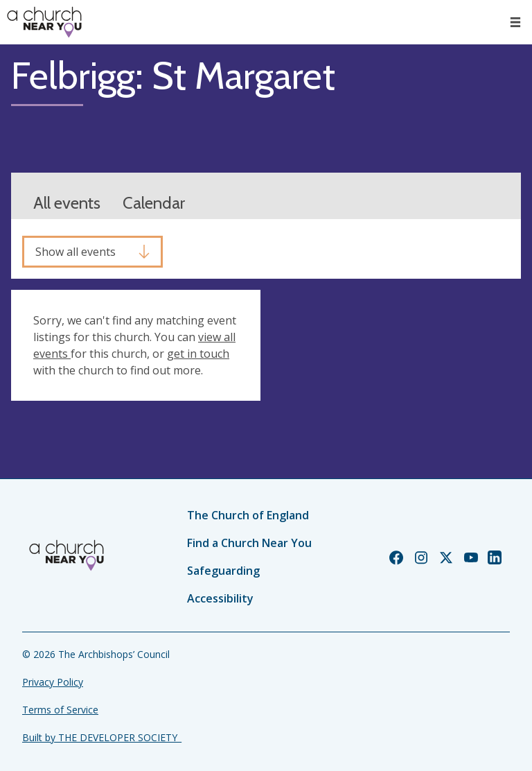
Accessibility (220, 598)
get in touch (198, 354)
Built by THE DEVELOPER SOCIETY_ (102, 737)
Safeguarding (223, 571)
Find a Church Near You (249, 543)
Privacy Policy (53, 682)
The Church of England (248, 515)
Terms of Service (60, 710)
